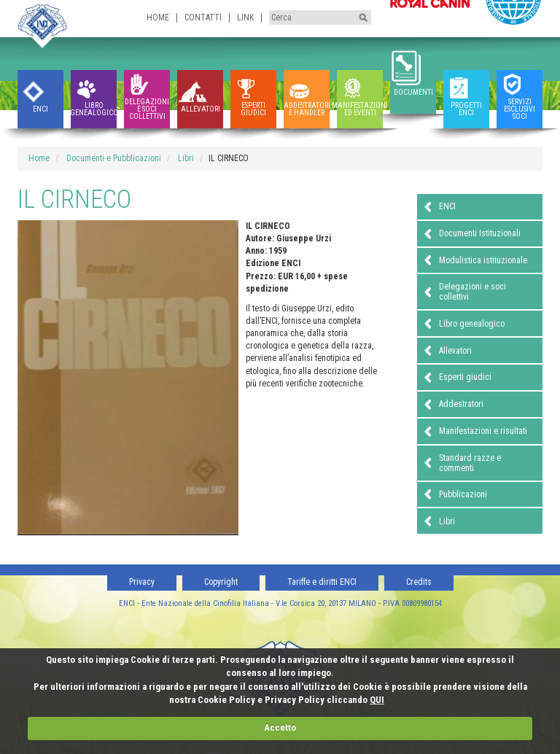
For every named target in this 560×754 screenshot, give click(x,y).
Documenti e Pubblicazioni (114, 158)
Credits (419, 582)
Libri (186, 158)
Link (245, 18)
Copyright (221, 582)
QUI (377, 700)
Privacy (142, 582)
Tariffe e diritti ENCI (322, 582)
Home (158, 18)
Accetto (280, 727)
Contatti (203, 18)
